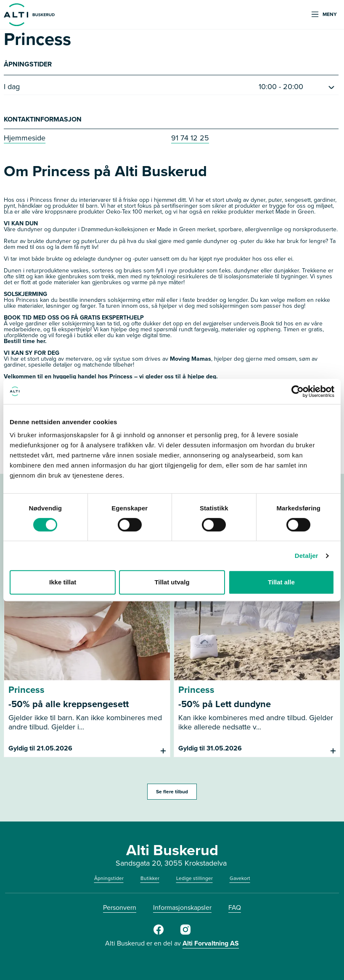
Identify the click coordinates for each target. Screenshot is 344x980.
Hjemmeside (25, 138)
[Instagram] (185, 933)
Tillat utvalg (172, 582)
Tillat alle (281, 582)
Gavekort (240, 878)
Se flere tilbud (172, 792)
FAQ (235, 907)
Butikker (150, 878)
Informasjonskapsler (182, 907)
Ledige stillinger (194, 878)
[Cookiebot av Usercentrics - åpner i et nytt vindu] (298, 391)
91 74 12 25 (190, 138)
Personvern (120, 907)
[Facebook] (159, 933)
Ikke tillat (63, 582)
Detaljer (307, 556)
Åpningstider (109, 878)
